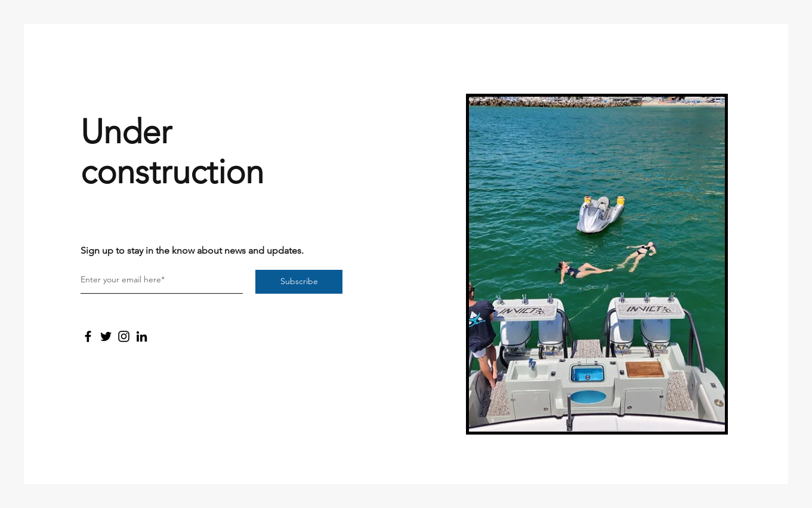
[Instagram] (124, 336)
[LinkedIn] (142, 336)
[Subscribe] (299, 282)
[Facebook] (88, 336)
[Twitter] (106, 336)
